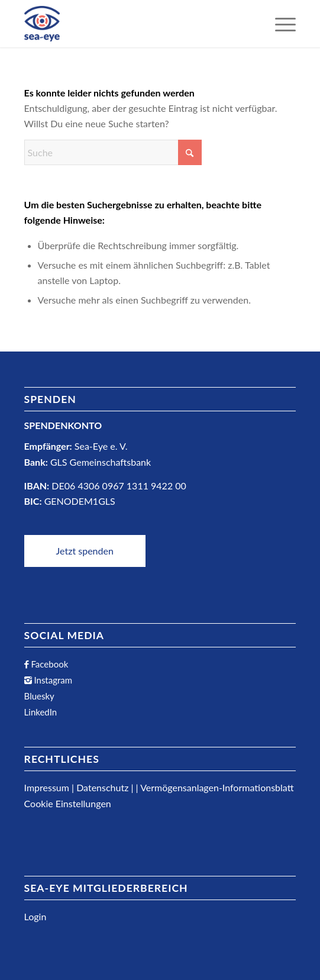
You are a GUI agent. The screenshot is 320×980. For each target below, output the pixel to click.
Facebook (49, 664)
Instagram (52, 680)
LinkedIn (41, 712)
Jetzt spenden (85, 551)
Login (35, 916)
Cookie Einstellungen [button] (68, 803)
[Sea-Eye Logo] (42, 24)
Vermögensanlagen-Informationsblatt (217, 787)
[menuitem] (279, 24)
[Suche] (113, 152)
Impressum (47, 787)
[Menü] (279, 24)
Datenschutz (102, 787)
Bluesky (39, 696)
